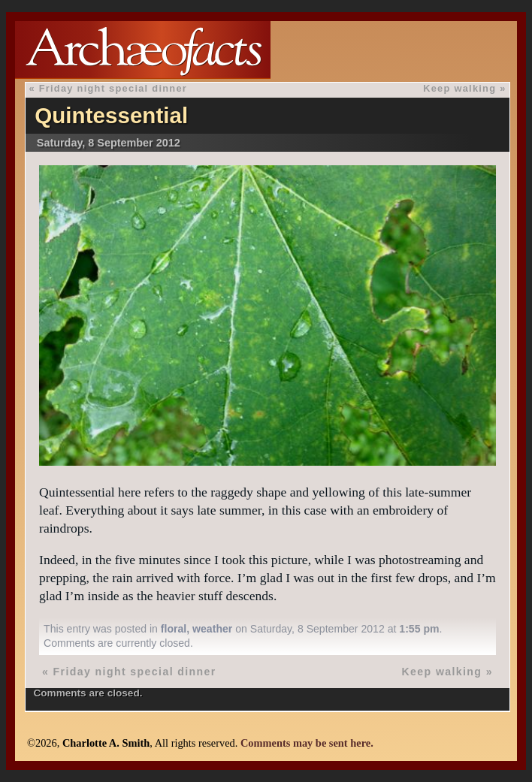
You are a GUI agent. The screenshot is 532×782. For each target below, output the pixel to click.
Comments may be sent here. (307, 743)
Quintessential (111, 115)
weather (212, 629)
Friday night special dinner (113, 88)
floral (174, 629)
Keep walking (459, 88)
